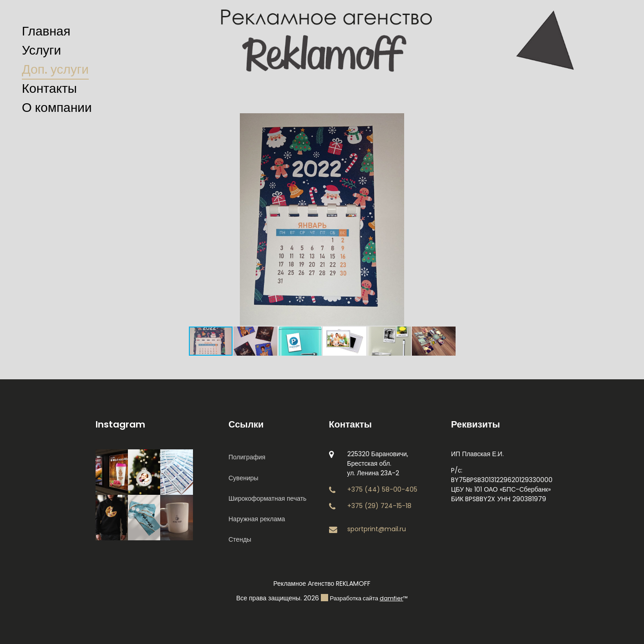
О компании (57, 108)
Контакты (49, 88)
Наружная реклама (257, 519)
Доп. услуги (55, 69)
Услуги (41, 50)
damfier (391, 598)
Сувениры (243, 478)
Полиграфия (247, 457)
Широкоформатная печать (267, 498)
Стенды (240, 539)
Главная (46, 31)
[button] (473, 121)
